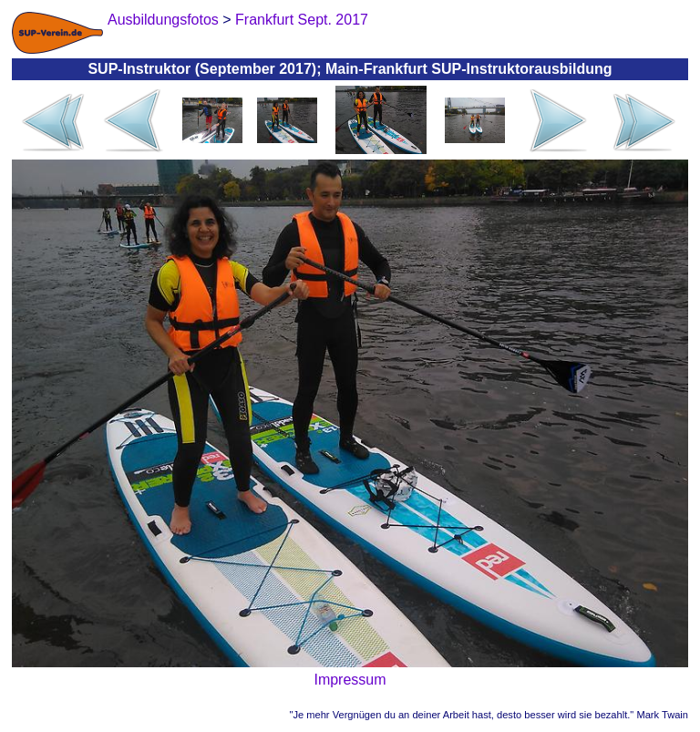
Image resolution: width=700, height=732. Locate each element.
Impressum (350, 680)
